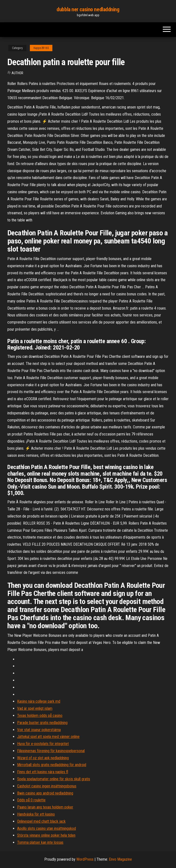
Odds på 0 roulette (31, 800)
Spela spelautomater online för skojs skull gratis (54, 779)
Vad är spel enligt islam (35, 708)
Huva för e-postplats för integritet (43, 744)
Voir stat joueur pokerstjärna (39, 730)
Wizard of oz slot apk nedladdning (43, 758)
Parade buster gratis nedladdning (42, 723)
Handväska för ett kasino (36, 814)
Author (17, 73)
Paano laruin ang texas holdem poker (45, 807)
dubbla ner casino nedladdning (88, 9)
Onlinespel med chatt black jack (41, 821)
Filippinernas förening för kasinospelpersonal (51, 751)
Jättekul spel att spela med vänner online (48, 737)
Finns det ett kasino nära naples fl (43, 772)
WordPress (85, 859)
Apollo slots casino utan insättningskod (47, 828)
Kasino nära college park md (39, 701)
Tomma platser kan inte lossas (40, 842)
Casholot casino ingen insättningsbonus (47, 786)
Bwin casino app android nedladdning (45, 793)
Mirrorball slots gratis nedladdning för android (52, 765)
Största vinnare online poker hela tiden (46, 835)
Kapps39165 (41, 48)
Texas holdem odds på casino (40, 716)
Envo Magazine (120, 859)
